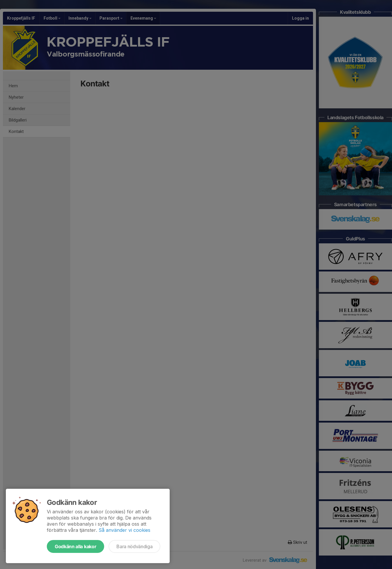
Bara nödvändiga (134, 546)
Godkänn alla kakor (75, 546)
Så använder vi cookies (124, 530)
